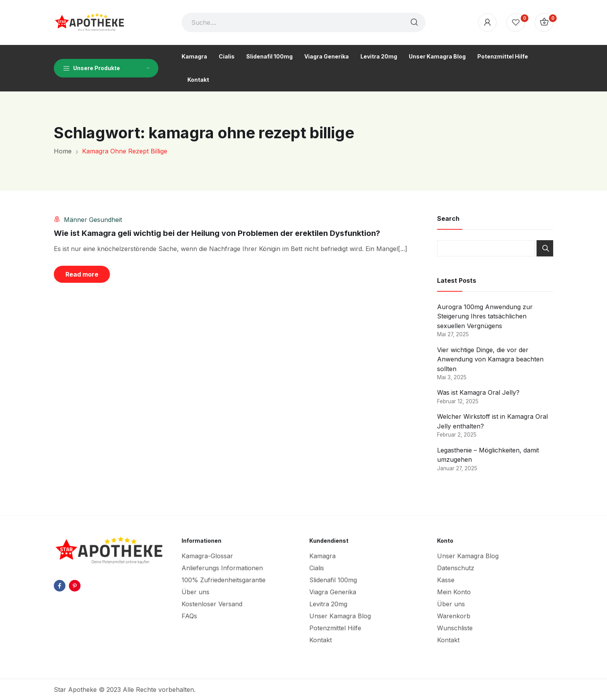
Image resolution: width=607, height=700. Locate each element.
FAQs (189, 616)
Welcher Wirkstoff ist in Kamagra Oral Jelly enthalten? (492, 421)
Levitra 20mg (328, 604)
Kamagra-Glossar (207, 556)
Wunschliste (455, 628)
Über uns (195, 592)
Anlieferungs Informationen (222, 568)
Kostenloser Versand (212, 604)
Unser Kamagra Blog (340, 616)
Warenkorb (454, 616)
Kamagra (322, 556)
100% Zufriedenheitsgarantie (224, 580)
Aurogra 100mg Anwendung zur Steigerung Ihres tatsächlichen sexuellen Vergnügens (485, 316)
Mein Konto (454, 592)
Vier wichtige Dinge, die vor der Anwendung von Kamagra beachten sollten (490, 359)
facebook (60, 586)
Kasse (446, 580)
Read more (82, 274)
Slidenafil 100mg (333, 580)
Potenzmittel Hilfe (335, 628)
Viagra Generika (333, 592)
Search (545, 248)
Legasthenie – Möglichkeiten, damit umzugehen (488, 455)
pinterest (75, 586)
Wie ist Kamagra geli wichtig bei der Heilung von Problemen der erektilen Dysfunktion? (217, 233)
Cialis (317, 568)
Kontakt (321, 640)
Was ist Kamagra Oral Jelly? (478, 392)
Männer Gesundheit (93, 220)
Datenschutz (456, 568)
